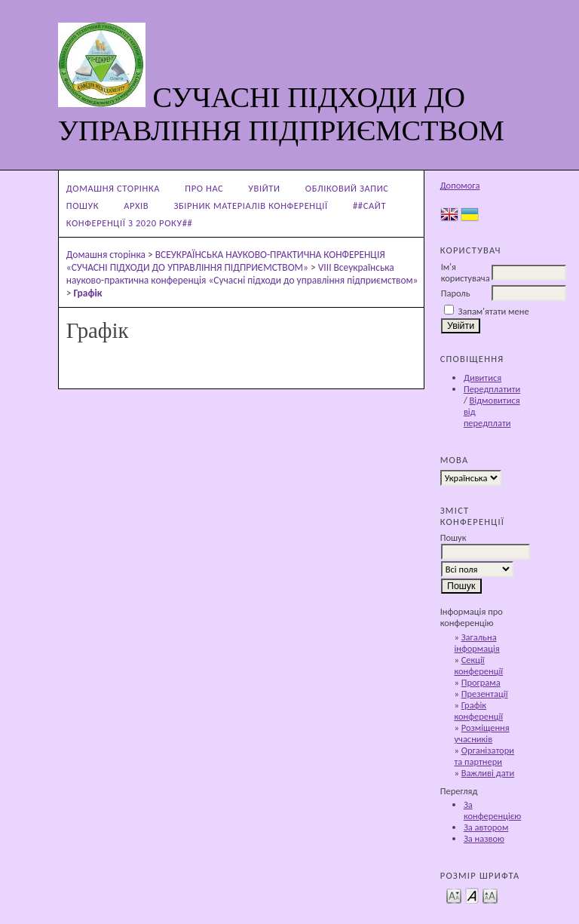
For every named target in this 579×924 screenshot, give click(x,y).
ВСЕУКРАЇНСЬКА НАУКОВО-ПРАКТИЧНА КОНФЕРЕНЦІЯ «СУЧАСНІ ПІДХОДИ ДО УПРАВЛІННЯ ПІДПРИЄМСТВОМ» (226, 261)
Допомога (460, 185)
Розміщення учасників (481, 733)
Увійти (264, 188)
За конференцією (492, 810)
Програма (481, 682)
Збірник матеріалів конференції (251, 206)
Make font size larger (490, 895)
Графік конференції (478, 711)
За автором (486, 827)
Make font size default (472, 895)
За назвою (484, 838)
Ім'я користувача (466, 272)
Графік (88, 293)
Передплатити (492, 389)
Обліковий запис (347, 188)
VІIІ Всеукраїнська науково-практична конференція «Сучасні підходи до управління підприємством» (242, 274)
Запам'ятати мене (494, 311)
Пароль (456, 293)
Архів (136, 206)
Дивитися (482, 378)
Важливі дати (488, 773)
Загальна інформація (476, 643)
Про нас (204, 188)
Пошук (83, 206)
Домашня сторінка (113, 188)
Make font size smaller (454, 895)
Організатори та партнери (484, 756)
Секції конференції (478, 665)
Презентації (485, 694)
